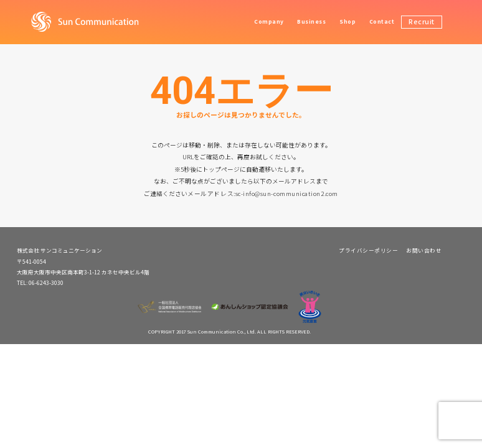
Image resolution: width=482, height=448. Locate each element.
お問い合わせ (424, 250)
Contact (382, 21)
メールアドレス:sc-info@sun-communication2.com (262, 194)
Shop (347, 21)
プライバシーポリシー (368, 250)
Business (311, 21)
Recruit (422, 21)
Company (269, 21)
